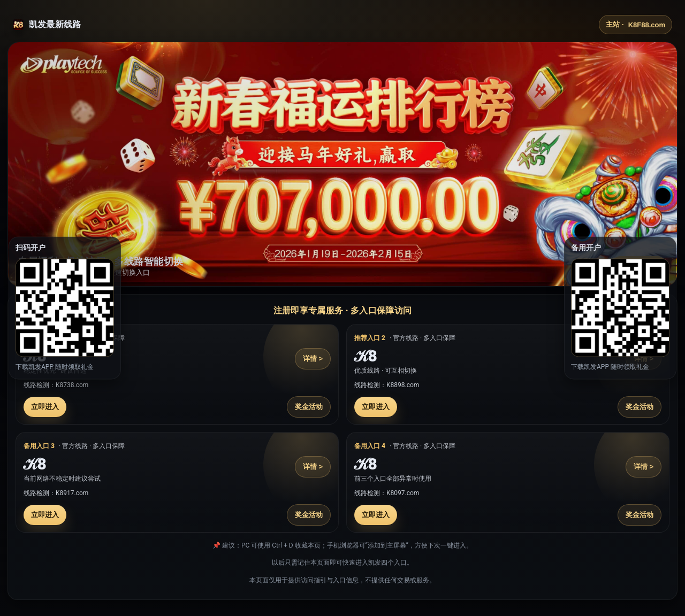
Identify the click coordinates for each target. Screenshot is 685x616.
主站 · (635, 25)
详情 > (313, 359)
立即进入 (45, 407)
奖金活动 (309, 407)
